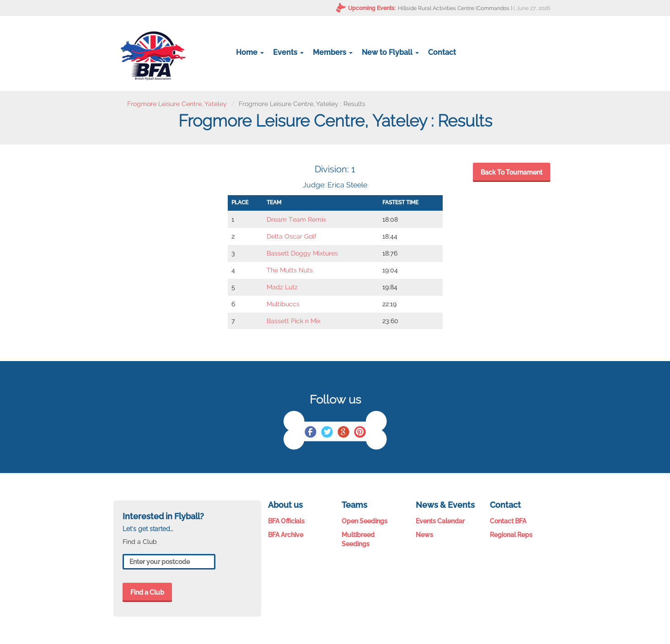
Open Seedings (364, 521)
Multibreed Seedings (358, 539)
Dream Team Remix (296, 219)
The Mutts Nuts (290, 270)
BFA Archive (286, 535)
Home (250, 52)
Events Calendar (440, 521)
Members (333, 52)
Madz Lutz (282, 287)
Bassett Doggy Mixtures (302, 253)
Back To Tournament (512, 172)
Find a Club (147, 592)
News (424, 535)
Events (288, 52)
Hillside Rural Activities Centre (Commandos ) (455, 8)
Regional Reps (511, 535)
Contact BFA (508, 521)
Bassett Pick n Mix (294, 321)
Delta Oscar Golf (292, 236)
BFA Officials (286, 521)
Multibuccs (283, 304)
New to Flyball (390, 52)
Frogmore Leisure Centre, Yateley (177, 104)
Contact (442, 52)
